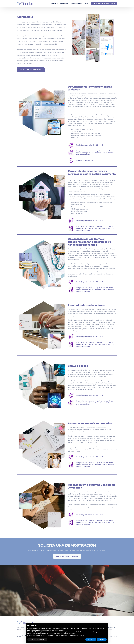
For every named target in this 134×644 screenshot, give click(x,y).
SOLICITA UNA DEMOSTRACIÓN (104, 4)
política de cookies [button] (60, 630)
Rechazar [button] (91, 639)
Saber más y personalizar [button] (37, 639)
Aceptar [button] (102, 639)
